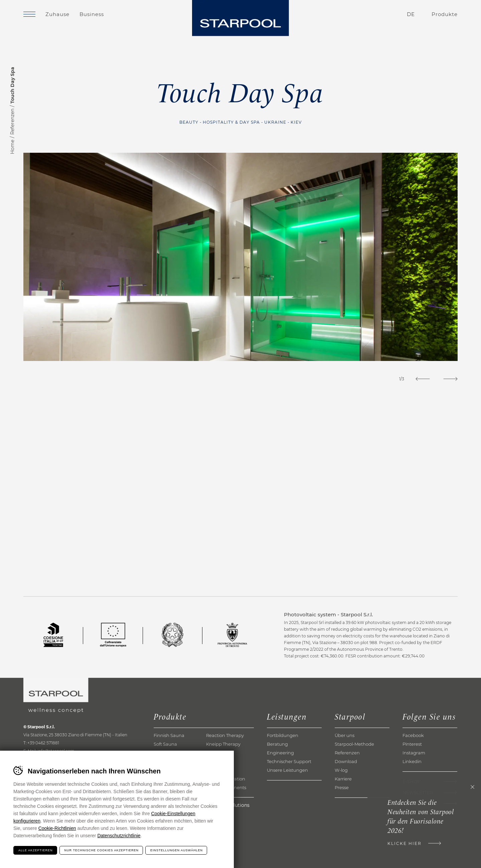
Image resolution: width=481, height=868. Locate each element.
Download (346, 761)
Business (92, 14)
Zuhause (57, 14)
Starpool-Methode (354, 744)
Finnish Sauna (169, 735)
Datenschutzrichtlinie (119, 836)
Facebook (413, 735)
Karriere (343, 779)
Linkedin (412, 761)
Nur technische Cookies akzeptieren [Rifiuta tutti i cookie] (102, 850)
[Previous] (423, 379)
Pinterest (412, 744)
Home (12, 147)
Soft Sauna (165, 744)
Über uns (345, 735)
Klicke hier (405, 843)
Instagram (414, 753)
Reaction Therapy (225, 735)
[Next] (450, 379)
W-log (341, 770)
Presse (342, 787)
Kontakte (371, 14)
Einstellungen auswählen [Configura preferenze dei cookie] (177, 850)
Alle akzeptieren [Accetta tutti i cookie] (36, 850)
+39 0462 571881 (43, 743)
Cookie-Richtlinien (57, 828)
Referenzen (12, 122)
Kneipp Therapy (223, 744)
